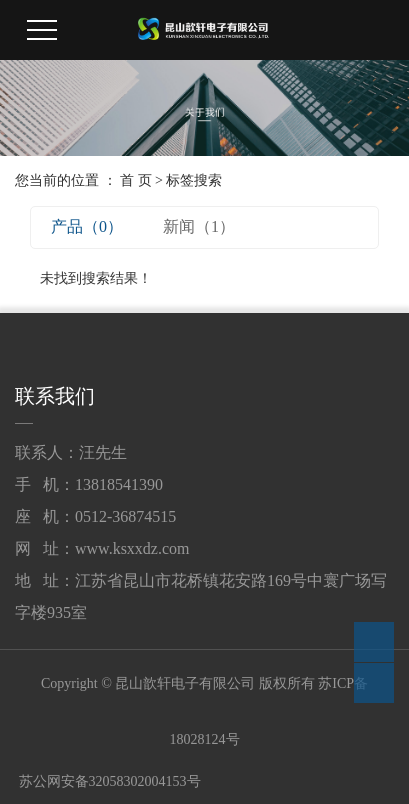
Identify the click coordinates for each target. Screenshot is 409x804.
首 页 (136, 180)
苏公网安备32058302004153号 (108, 781)
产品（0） (87, 226)
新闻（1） (199, 226)
